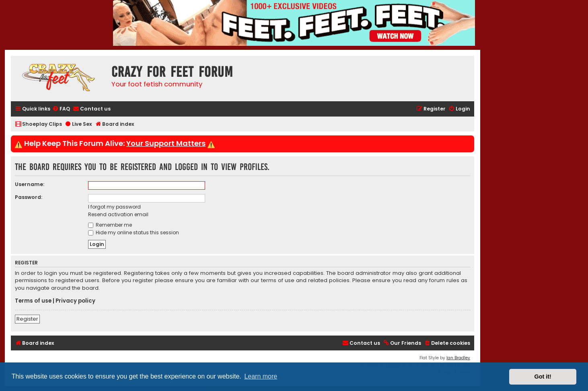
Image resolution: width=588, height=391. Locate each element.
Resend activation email (118, 214)
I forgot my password (114, 207)
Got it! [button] (543, 377)
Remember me (110, 225)
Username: (30, 184)
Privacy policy (75, 301)
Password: (29, 197)
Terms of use (33, 301)
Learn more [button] (261, 376)
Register (27, 319)
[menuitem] (61, 109)
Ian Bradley (458, 358)
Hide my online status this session (134, 232)
